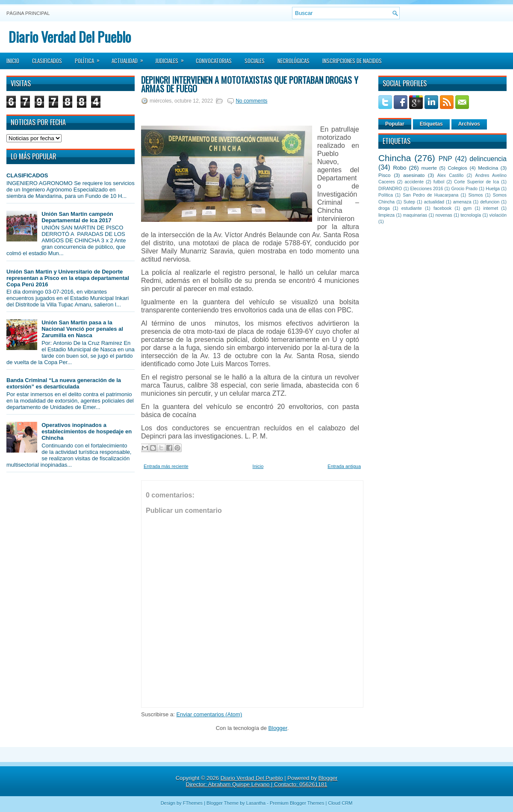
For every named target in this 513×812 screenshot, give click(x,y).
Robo (399, 168)
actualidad (434, 202)
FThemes (193, 803)
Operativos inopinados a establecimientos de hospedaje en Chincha (87, 431)
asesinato (414, 175)
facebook (442, 208)
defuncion (490, 202)
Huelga (493, 189)
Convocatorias (214, 61)
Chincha (395, 158)
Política (90, 58)
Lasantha (256, 803)
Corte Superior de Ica (476, 182)
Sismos (475, 195)
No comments (251, 101)
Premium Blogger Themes (297, 803)
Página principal (28, 13)
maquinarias (415, 215)
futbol (439, 182)
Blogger (278, 728)
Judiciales (172, 58)
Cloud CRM (340, 803)
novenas (444, 215)
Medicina (488, 168)
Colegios (457, 168)
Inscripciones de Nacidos (352, 61)
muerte (429, 168)
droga (384, 208)
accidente (414, 182)
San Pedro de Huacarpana (430, 195)
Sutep (409, 202)
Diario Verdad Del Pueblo (70, 37)
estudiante (412, 208)
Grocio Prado (464, 189)
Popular (395, 124)
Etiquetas (431, 124)
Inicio (13, 61)
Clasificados (47, 61)
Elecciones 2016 (427, 189)
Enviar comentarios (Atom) (209, 714)
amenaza (462, 202)
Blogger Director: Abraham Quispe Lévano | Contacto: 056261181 (262, 781)
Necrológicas (293, 61)
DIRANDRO (390, 189)
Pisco (385, 175)
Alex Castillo (451, 175)
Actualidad (130, 58)
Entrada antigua (344, 466)
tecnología (471, 215)
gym (468, 208)
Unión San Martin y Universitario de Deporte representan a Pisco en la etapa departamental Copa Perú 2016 (68, 278)
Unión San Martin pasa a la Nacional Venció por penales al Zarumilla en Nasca (82, 329)
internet (491, 208)
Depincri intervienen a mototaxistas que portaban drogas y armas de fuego (250, 84)
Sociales (255, 61)
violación (498, 215)
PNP (445, 159)
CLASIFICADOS (27, 175)
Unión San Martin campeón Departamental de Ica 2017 (77, 217)
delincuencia (488, 159)
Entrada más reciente (166, 466)
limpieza (386, 215)
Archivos (469, 124)
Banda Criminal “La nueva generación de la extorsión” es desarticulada (64, 383)
